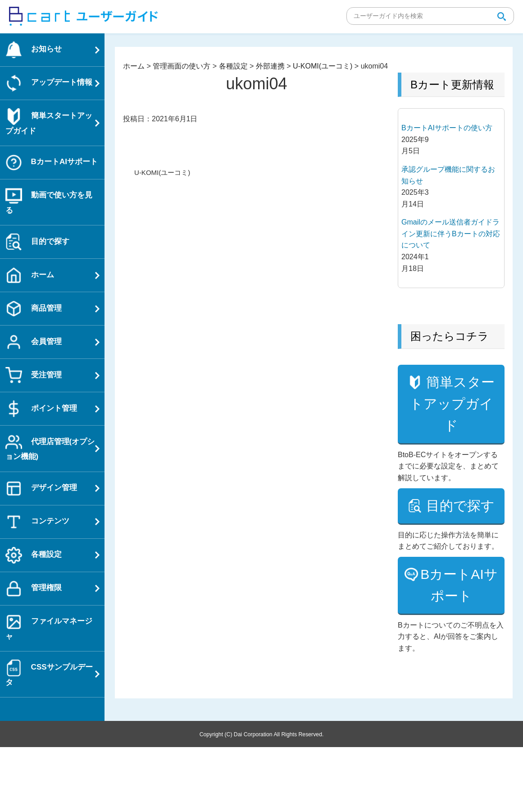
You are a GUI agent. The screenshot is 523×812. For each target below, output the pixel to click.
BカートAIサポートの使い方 (447, 128)
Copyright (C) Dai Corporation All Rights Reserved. (261, 799)
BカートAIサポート (459, 650)
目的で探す (452, 560)
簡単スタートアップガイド (452, 425)
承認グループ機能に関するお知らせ (448, 175)
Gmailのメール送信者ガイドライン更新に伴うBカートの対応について (451, 234)
